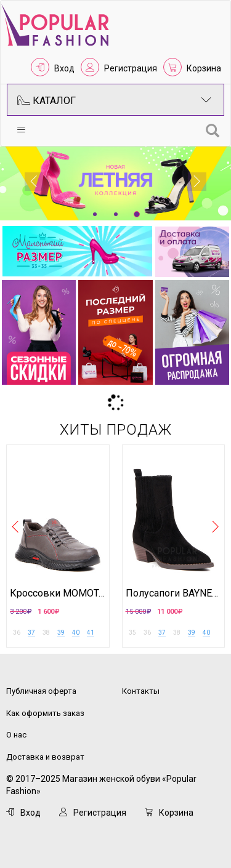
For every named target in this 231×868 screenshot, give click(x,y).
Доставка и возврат (45, 757)
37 (31, 633)
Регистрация (131, 68)
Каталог (114, 100)
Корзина (204, 68)
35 (132, 633)
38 (46, 633)
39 (61, 633)
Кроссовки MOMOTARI (58, 593)
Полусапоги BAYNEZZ (174, 593)
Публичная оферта (41, 691)
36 (17, 633)
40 (76, 633)
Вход (64, 68)
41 (91, 633)
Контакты (141, 691)
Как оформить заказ (45, 713)
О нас (16, 735)
